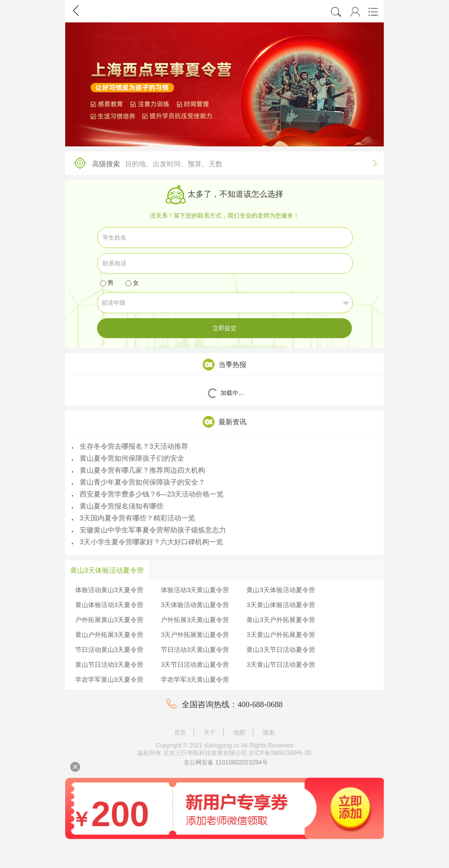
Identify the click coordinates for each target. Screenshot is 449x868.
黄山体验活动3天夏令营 (109, 605)
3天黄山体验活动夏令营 (281, 605)
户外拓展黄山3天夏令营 (109, 620)
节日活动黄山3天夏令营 (109, 650)
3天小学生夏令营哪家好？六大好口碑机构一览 (147, 542)
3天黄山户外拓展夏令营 (281, 635)
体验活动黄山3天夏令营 (109, 590)
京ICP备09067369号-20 (280, 753)
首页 (180, 733)
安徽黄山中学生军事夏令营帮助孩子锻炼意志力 (149, 530)
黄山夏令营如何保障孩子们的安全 (128, 458)
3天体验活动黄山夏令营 (195, 605)
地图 (239, 733)
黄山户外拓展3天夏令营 (109, 635)
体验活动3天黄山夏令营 (195, 590)
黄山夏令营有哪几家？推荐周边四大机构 (138, 470)
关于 (210, 733)
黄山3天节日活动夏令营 (281, 650)
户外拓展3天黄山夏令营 (195, 620)
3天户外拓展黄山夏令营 (195, 635)
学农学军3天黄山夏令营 (195, 680)
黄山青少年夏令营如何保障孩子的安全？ (138, 482)
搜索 (269, 733)
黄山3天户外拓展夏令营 (281, 620)
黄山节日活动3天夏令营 (109, 665)
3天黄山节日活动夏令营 (281, 665)
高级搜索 (222, 163)
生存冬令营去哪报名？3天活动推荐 (130, 446)
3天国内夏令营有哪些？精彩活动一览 (133, 518)
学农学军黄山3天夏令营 (109, 680)
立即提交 (224, 328)
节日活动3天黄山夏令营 (195, 650)
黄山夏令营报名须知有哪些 (117, 506)
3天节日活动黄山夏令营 (195, 665)
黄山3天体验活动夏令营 (281, 590)
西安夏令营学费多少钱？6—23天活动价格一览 (148, 494)
